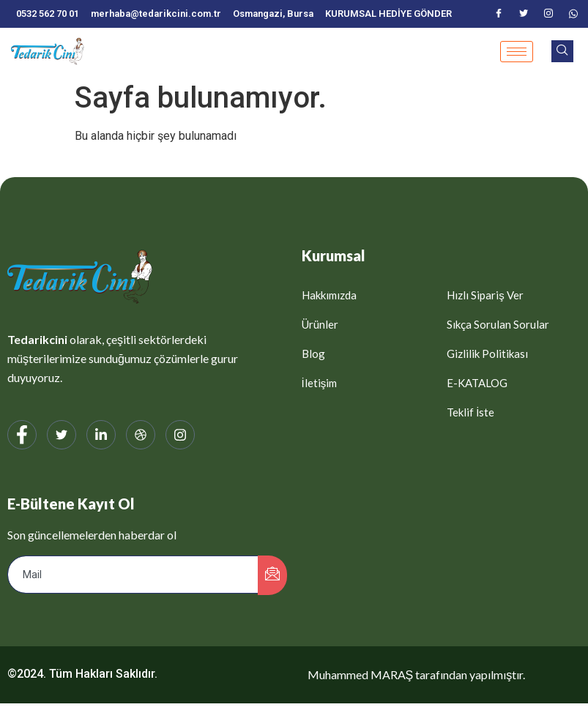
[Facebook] (499, 14)
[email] (133, 575)
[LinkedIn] (101, 435)
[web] (141, 435)
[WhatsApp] (573, 14)
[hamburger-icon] (517, 52)
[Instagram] (548, 14)
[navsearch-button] (562, 51)
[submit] (272, 575)
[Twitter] (524, 14)
